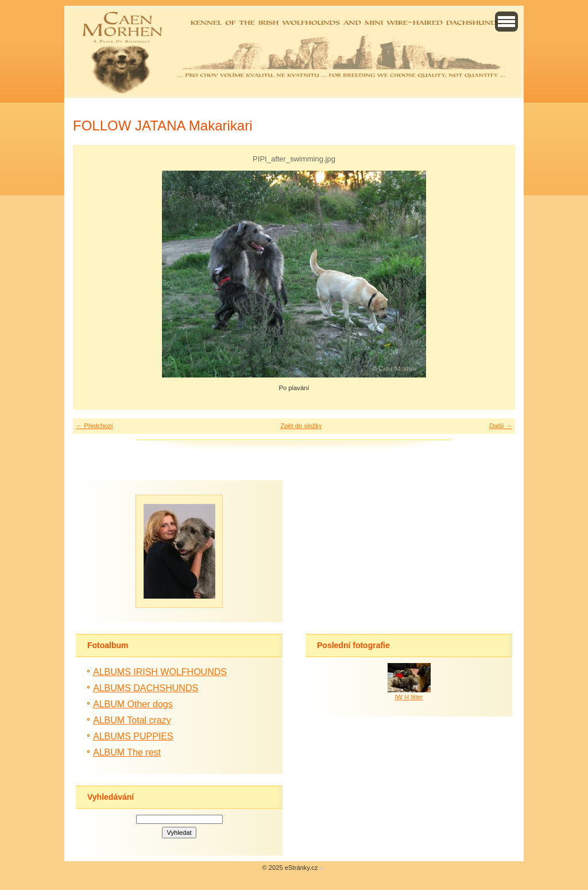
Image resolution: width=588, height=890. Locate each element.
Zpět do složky (301, 426)
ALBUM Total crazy (132, 720)
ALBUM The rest (127, 752)
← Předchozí (94, 426)
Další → (501, 426)
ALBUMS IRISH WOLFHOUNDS (160, 672)
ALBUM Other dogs (133, 704)
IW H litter (409, 697)
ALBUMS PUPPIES (133, 736)
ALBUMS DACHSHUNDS (146, 688)
